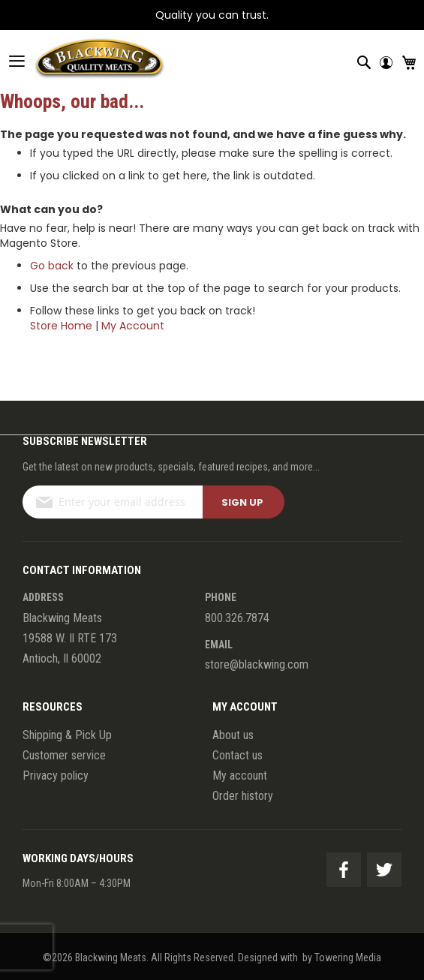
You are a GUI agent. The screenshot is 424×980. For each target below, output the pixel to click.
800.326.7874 (237, 618)
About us (233, 735)
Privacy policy (56, 776)
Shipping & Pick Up (67, 735)
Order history (243, 796)
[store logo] (83, 61)
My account (240, 776)
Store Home (61, 326)
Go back (52, 266)
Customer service (64, 755)
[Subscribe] (244, 502)
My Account (133, 326)
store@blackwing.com (257, 664)
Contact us (238, 755)
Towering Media (348, 957)
